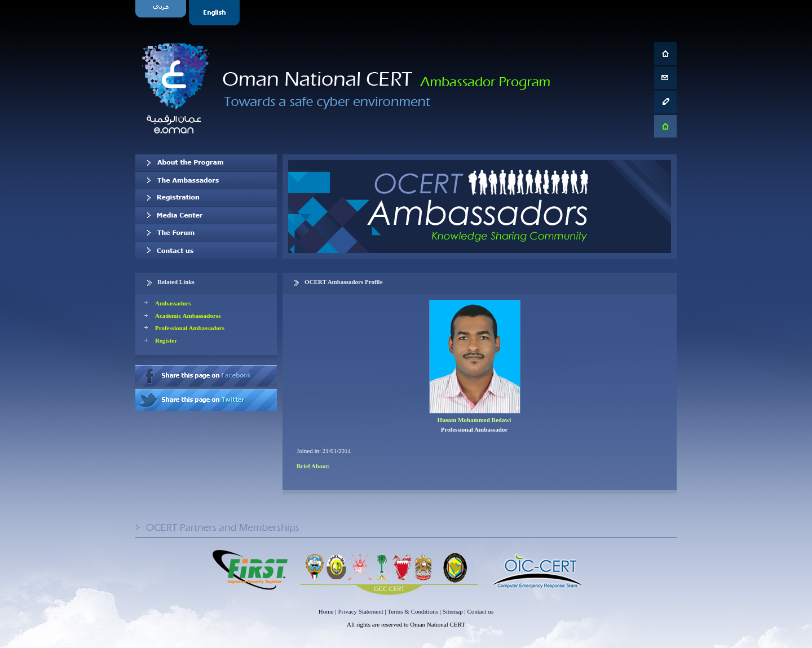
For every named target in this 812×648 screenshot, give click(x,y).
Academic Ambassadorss (188, 316)
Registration (206, 198)
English (216, 13)
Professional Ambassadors (190, 328)
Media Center (206, 215)
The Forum (206, 233)
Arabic (162, 13)
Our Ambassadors (206, 180)
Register (166, 340)
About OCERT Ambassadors (206, 163)
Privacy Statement (360, 611)
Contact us (206, 250)
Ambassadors (173, 303)
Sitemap (453, 611)
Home (326, 611)
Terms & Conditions (413, 611)
